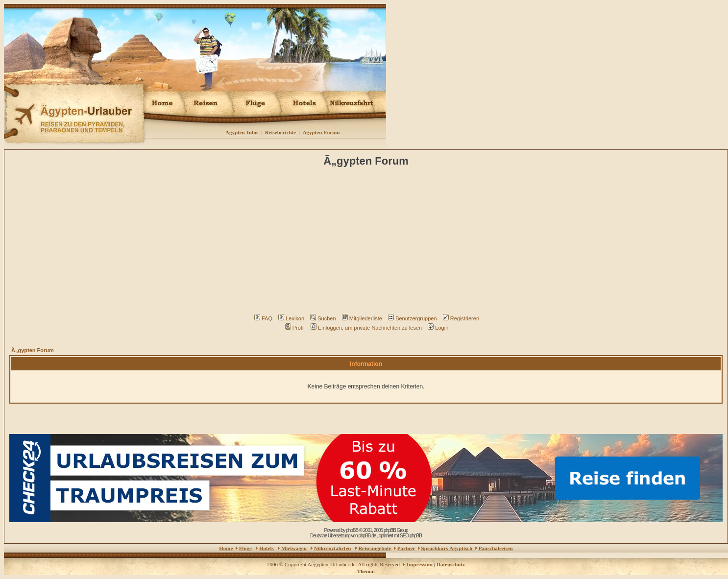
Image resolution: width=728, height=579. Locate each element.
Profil (295, 328)
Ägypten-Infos (242, 132)
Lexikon (291, 318)
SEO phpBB (411, 536)
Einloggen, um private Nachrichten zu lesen (366, 328)
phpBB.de (367, 536)
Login (438, 328)
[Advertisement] (368, 243)
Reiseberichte (281, 132)
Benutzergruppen (412, 318)
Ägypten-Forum (321, 132)
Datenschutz (451, 564)
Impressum (420, 564)
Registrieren (461, 318)
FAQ (263, 318)
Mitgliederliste (362, 318)
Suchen (323, 318)
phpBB (352, 530)
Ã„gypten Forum (33, 350)
